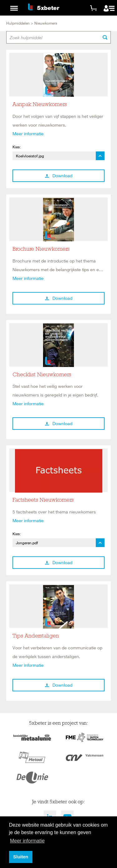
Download (59, 176)
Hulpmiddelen (18, 23)
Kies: (17, 147)
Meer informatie (28, 134)
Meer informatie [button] (27, 841)
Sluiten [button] (21, 857)
